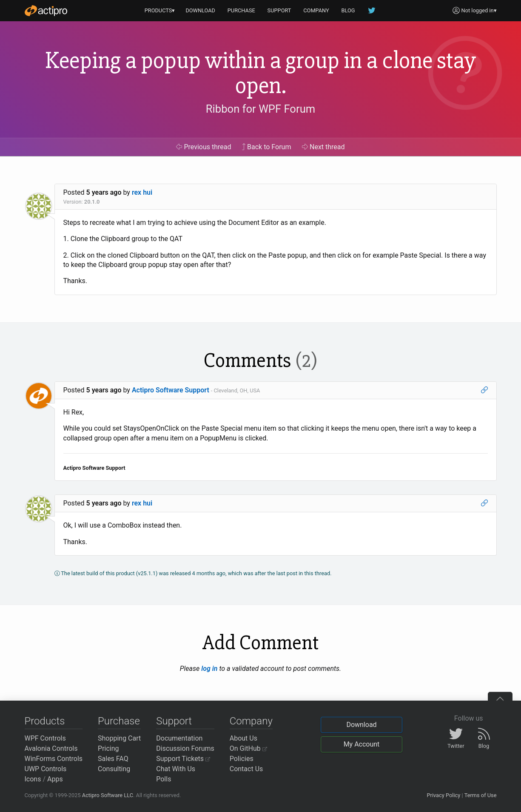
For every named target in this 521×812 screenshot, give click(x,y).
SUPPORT (279, 10)
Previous (204, 147)
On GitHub (248, 748)
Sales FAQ (113, 759)
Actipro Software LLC (108, 795)
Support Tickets (183, 759)
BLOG (348, 10)
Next (323, 147)
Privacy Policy (443, 795)
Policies (242, 759)
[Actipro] (46, 11)
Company (251, 721)
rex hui (142, 192)
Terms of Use (481, 795)
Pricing (108, 748)
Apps (55, 779)
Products (45, 721)
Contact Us (246, 769)
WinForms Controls (54, 759)
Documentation (179, 738)
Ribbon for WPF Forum (260, 109)
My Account (362, 744)
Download (361, 725)
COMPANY (316, 10)
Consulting (114, 769)
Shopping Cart (119, 738)
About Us (243, 738)
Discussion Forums (185, 748)
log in (209, 669)
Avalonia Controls (51, 748)
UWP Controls (46, 769)
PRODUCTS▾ (160, 10)
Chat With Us (176, 769)
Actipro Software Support (171, 390)
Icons (33, 779)
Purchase (119, 721)
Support (174, 721)
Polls (164, 779)
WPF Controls (45, 738)
